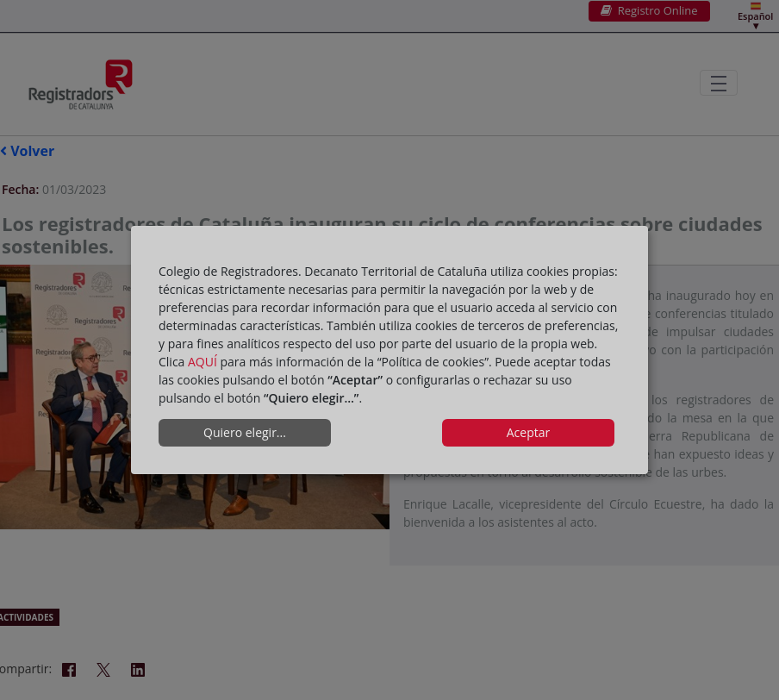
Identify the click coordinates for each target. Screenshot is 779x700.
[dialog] (389, 350)
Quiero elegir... (245, 432)
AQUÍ (203, 362)
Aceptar (528, 432)
